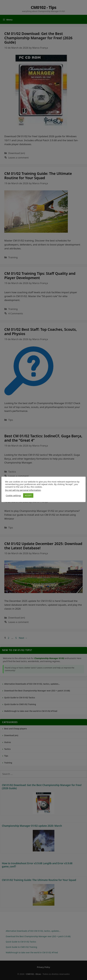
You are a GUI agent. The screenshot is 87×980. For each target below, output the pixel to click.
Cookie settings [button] (13, 495)
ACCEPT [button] (28, 495)
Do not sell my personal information (23, 490)
